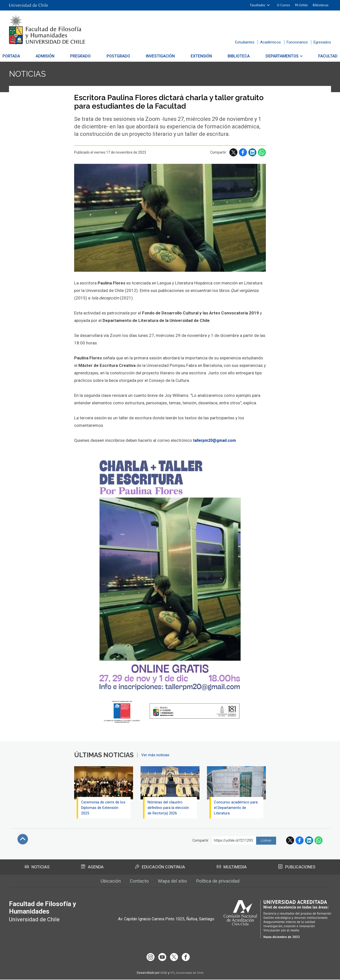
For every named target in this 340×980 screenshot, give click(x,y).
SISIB (163, 973)
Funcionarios (297, 42)
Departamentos (274, 56)
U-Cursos (284, 5)
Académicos (270, 42)
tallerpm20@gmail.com (216, 442)
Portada (22, 56)
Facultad (317, 56)
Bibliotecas (321, 5)
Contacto (137, 883)
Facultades (258, 5)
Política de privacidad (221, 883)
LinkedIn (252, 154)
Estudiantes (245, 42)
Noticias (30, 74)
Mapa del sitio (172, 883)
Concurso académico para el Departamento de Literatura (236, 809)
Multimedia (232, 868)
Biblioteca (233, 56)
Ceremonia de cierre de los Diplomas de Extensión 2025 (103, 809)
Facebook (243, 154)
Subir (23, 840)
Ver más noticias (155, 756)
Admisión (53, 56)
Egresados (322, 42)
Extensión (199, 56)
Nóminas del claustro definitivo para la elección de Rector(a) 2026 (169, 809)
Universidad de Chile (190, 973)
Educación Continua (160, 868)
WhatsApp (262, 154)
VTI (172, 973)
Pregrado (86, 56)
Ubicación (106, 883)
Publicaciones (297, 868)
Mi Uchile (301, 5)
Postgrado (121, 56)
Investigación (161, 56)
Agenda (92, 868)
